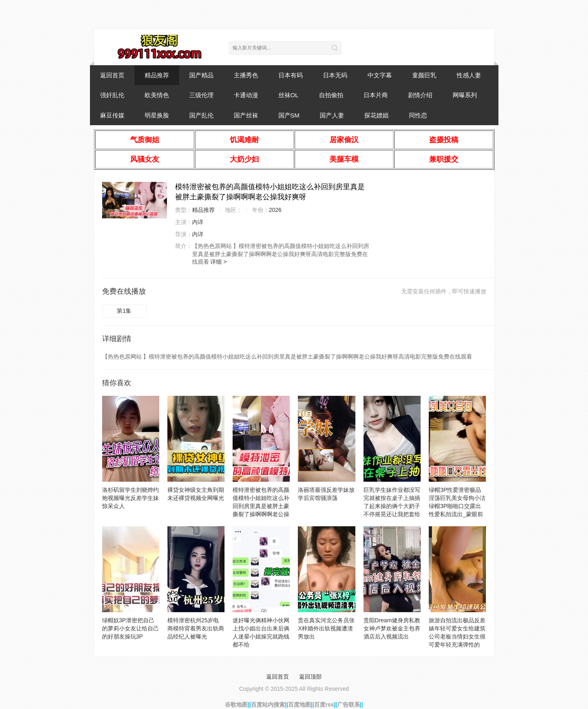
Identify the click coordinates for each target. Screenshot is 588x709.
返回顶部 (310, 677)
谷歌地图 (236, 705)
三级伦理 (201, 95)
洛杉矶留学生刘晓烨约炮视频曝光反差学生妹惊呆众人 (130, 498)
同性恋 (418, 115)
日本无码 (335, 75)
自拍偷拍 (331, 95)
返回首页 (112, 75)
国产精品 (201, 75)
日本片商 (376, 95)
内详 (198, 222)
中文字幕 (380, 75)
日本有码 (291, 75)
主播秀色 (246, 75)
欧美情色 (157, 95)
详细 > (218, 262)
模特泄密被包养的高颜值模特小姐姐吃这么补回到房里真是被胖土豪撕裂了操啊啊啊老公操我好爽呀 (261, 506)
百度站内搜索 (268, 705)
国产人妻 (332, 115)
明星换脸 (157, 115)
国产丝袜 (246, 115)
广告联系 (349, 705)
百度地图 (299, 705)
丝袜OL (289, 95)
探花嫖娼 (376, 115)
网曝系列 (465, 95)
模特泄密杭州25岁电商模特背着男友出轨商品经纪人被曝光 (196, 628)
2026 (275, 210)
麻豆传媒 (112, 115)
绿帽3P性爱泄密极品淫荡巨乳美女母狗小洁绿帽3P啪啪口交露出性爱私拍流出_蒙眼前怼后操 (457, 506)
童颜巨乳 (424, 75)
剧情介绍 (420, 95)
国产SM (289, 115)
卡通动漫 (246, 95)
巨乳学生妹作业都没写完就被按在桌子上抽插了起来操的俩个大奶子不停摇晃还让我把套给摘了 (392, 506)
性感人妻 (469, 75)
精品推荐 (157, 75)
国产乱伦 (201, 115)
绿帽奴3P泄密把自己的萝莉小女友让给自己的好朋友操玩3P (130, 628)
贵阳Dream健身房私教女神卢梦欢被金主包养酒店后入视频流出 (392, 628)
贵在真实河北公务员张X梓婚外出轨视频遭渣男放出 (326, 628)
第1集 (124, 311)
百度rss (324, 705)
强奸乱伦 (112, 95)
